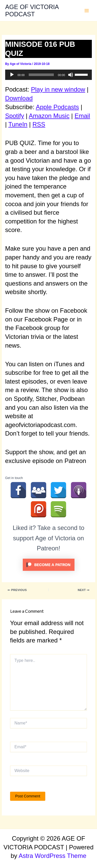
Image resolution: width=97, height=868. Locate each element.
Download (19, 98)
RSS (39, 124)
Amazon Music (49, 116)
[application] (49, 75)
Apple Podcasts (57, 107)
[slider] (41, 75)
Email (82, 116)
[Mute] (71, 75)
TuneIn (18, 124)
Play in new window (58, 89)
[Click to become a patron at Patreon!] (49, 564)
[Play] (12, 75)
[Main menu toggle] (87, 11)
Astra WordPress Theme (53, 856)
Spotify (15, 116)
